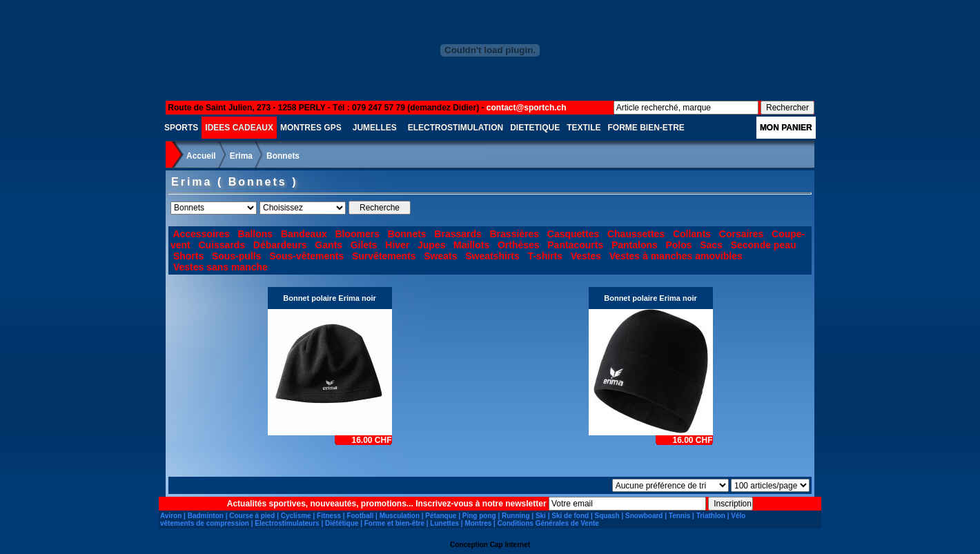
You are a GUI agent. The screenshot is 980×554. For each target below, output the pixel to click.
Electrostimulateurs (287, 523)
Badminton (206, 516)
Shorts (188, 256)
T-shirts (545, 256)
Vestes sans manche (220, 267)
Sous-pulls (237, 256)
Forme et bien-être (394, 523)
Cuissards (222, 245)
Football (360, 516)
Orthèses (519, 245)
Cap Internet (510, 545)
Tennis (679, 516)
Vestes (586, 256)
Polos (678, 245)
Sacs (711, 245)
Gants (329, 245)
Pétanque (441, 516)
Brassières (515, 234)
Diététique (342, 523)
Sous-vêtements (306, 256)
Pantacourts (575, 245)
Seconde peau (764, 245)
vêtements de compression (205, 523)
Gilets (364, 245)
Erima (241, 156)
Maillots (471, 245)
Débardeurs (280, 245)
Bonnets (283, 156)
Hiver (397, 245)
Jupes (431, 245)
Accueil (201, 156)
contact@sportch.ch (527, 108)
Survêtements (384, 256)
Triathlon (711, 516)
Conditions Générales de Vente (548, 523)
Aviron (171, 516)
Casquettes (573, 234)
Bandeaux (304, 234)
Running (516, 516)
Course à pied (252, 516)
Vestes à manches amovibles (676, 256)
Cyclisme (296, 516)
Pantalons (635, 245)
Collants (692, 234)
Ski (541, 516)
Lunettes (444, 523)
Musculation (400, 516)
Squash (607, 516)
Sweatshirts (492, 256)
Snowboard (644, 516)
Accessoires (201, 234)
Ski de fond (570, 516)
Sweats (440, 256)
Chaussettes (636, 234)
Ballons (256, 234)
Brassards (458, 234)
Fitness (329, 516)
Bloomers (357, 234)
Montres (478, 523)
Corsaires (742, 234)
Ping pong (479, 516)
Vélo (738, 516)
